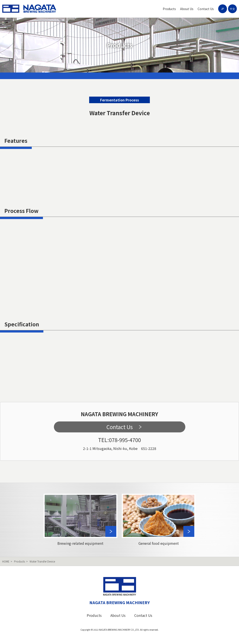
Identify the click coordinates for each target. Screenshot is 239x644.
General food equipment (159, 520)
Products (169, 9)
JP (223, 9)
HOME (6, 561)
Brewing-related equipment (81, 520)
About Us (187, 9)
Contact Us (206, 9)
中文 (232, 9)
